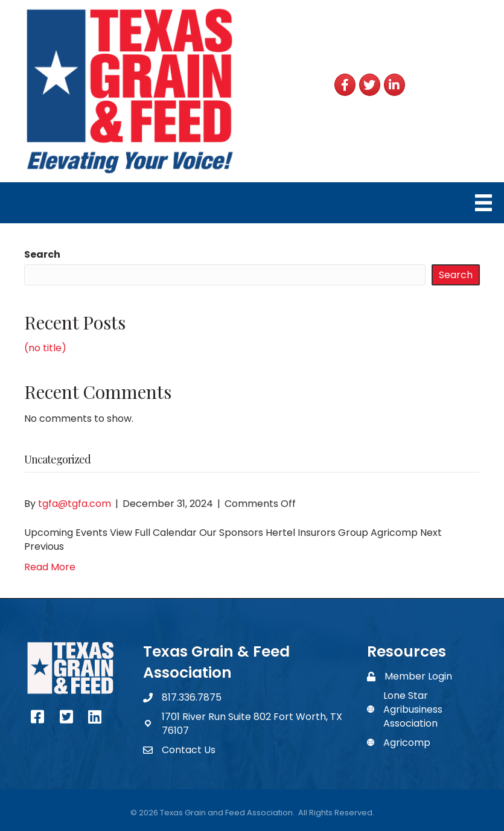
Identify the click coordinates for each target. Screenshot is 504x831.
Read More (50, 567)
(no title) (45, 348)
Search (42, 254)
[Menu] (483, 203)
